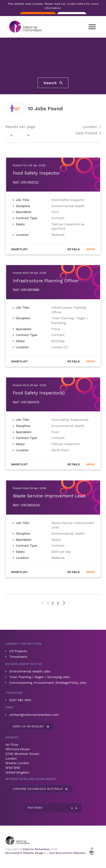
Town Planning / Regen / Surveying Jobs (39, 677)
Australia (41, 789)
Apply (91, 249)
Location (90, 127)
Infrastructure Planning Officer (46, 281)
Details (73, 249)
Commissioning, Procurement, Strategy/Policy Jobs (48, 683)
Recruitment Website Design (25, 853)
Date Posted (86, 133)
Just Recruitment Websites (67, 853)
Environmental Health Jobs (30, 671)
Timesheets (18, 657)
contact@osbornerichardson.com (34, 715)
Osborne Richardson (36, 849)
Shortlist (19, 249)
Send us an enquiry (31, 727)
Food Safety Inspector (36, 173)
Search (54, 83)
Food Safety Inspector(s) (39, 393)
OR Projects (18, 651)
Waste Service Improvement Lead (49, 496)
